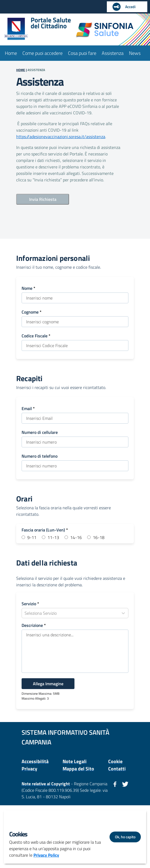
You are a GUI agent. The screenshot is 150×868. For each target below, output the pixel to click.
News (135, 53)
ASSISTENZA (36, 70)
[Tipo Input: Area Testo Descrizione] (75, 651)
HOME (21, 70)
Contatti (117, 769)
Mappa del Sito (78, 769)
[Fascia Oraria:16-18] (89, 537)
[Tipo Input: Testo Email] (75, 418)
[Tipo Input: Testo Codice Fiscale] (75, 345)
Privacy (29, 769)
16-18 (99, 537)
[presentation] (57, 217)
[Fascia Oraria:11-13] (44, 537)
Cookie (115, 761)
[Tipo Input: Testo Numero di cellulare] (75, 442)
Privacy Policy (46, 855)
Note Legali (75, 761)
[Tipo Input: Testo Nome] (75, 298)
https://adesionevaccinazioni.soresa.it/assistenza (61, 137)
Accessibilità (35, 761)
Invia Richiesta (43, 199)
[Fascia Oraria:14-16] (66, 537)
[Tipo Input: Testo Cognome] (75, 322)
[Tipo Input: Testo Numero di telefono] (75, 466)
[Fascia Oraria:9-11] (23, 537)
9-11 (32, 537)
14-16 (76, 537)
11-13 (53, 537)
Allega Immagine (48, 684)
